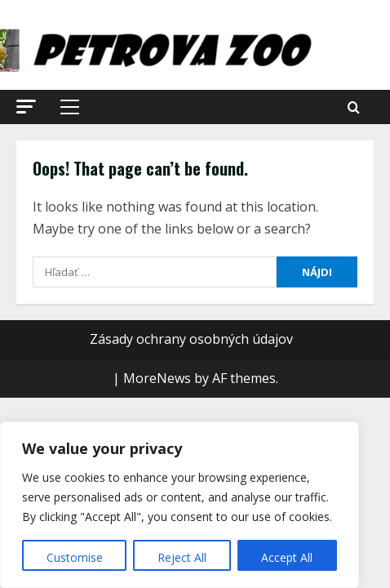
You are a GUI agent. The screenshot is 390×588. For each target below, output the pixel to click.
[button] (26, 107)
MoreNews (157, 378)
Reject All (182, 557)
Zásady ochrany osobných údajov (191, 339)
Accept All (287, 557)
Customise (75, 557)
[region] (179, 505)
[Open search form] (354, 107)
